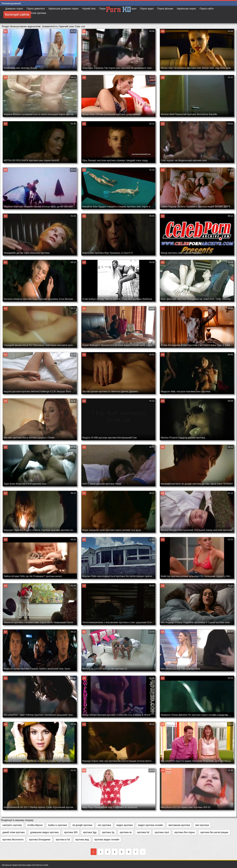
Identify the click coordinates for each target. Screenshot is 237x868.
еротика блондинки (40, 840)
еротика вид (82, 840)
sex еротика (104, 825)
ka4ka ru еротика (57, 825)
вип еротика (202, 825)
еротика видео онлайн (107, 840)
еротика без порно (185, 832)
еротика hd (143, 832)
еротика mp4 (162, 832)
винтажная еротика (179, 825)
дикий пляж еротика (14, 832)
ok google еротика (82, 825)
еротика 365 (71, 832)
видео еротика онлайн (151, 825)
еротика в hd (63, 840)
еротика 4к (126, 832)
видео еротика (125, 825)
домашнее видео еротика (44, 832)
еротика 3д (108, 832)
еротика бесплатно (13, 840)
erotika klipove (35, 825)
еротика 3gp (90, 832)
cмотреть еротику (12, 825)
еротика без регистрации (214, 832)
